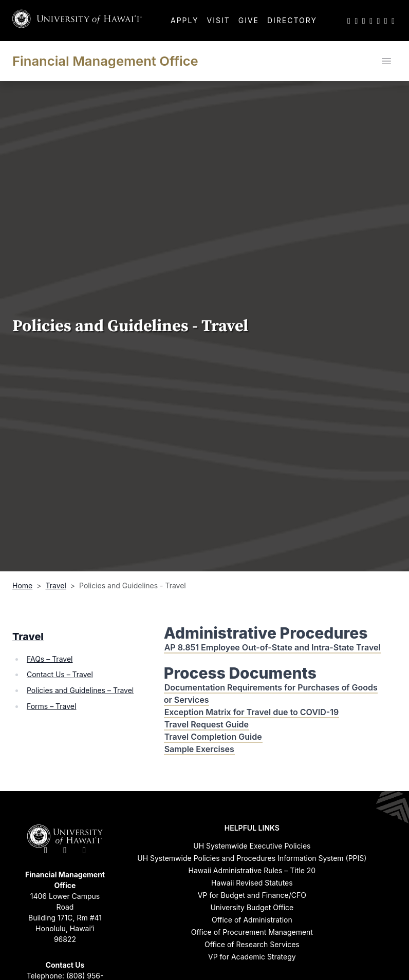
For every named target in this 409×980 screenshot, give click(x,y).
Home (22, 585)
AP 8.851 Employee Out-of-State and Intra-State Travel (273, 647)
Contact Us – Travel (60, 674)
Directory (292, 20)
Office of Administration (252, 920)
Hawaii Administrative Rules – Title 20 (252, 870)
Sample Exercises (199, 749)
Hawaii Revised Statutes (252, 883)
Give (249, 20)
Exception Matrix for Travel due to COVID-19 (252, 712)
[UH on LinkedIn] (378, 21)
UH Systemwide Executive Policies (252, 846)
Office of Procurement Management (252, 932)
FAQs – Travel (50, 659)
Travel (56, 585)
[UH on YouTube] (371, 21)
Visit (219, 20)
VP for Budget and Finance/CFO (252, 895)
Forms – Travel (51, 706)
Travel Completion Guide (213, 737)
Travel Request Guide (207, 724)
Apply (185, 20)
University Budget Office (252, 907)
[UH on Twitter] (349, 21)
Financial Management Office (105, 61)
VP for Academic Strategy (252, 957)
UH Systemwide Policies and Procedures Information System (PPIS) (252, 858)
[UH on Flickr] (386, 21)
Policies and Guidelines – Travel (80, 690)
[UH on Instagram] (364, 21)
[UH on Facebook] (356, 21)
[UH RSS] (393, 21)
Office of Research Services (252, 944)
